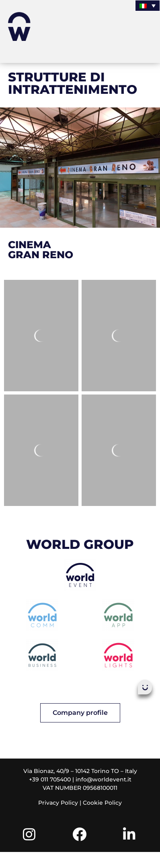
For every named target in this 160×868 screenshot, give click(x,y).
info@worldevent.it (104, 779)
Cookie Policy (102, 803)
